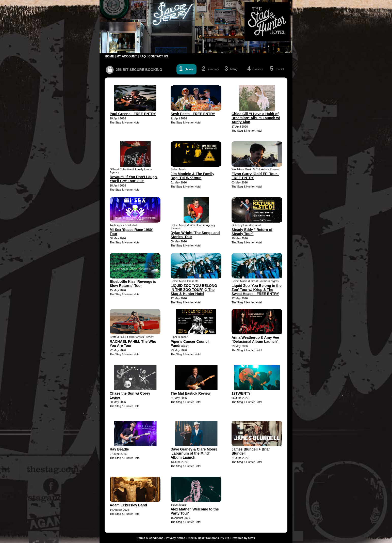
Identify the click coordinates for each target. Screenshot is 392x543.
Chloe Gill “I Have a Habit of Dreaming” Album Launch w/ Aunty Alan (256, 118)
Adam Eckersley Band (128, 505)
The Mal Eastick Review (191, 393)
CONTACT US (158, 56)
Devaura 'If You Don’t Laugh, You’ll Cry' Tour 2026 (134, 179)
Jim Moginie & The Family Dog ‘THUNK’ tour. (192, 176)
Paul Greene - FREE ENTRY (133, 114)
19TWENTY (241, 393)
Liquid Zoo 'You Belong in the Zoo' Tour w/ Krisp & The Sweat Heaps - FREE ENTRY (257, 290)
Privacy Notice (175, 538)
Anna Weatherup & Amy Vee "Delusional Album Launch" (255, 339)
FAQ (143, 56)
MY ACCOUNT (127, 56)
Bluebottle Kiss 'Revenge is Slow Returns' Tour (133, 284)
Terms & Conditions (150, 538)
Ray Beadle (119, 449)
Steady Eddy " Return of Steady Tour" (252, 232)
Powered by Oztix (243, 538)
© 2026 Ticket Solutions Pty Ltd (208, 538)
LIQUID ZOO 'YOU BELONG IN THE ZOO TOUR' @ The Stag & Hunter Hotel (194, 290)
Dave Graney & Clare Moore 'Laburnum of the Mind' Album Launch (194, 453)
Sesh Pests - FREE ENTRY (193, 114)
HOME (109, 56)
